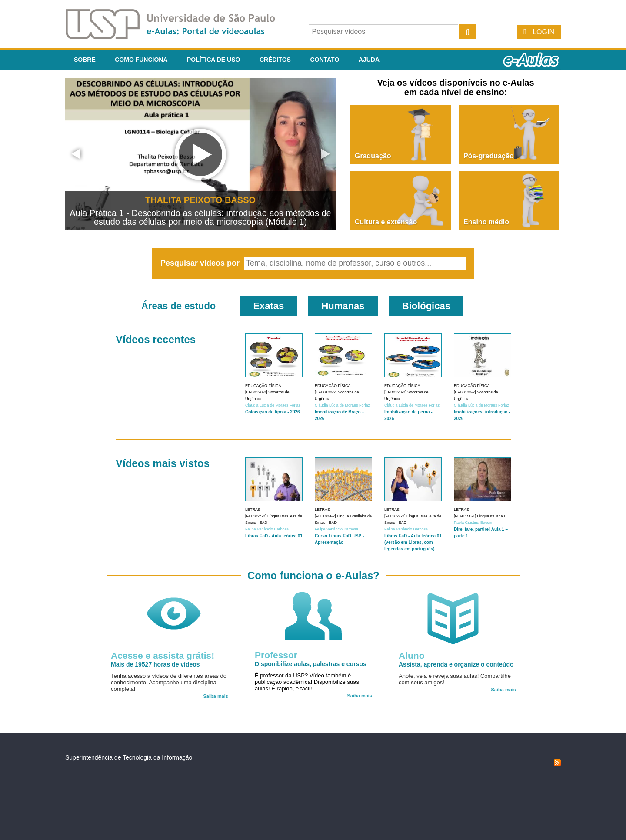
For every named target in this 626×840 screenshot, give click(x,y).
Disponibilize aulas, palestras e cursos (311, 664)
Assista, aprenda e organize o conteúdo (456, 664)
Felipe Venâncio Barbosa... (269, 529)
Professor (276, 655)
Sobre (85, 60)
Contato (325, 60)
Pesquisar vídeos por (201, 263)
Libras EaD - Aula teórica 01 (274, 536)
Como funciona (141, 60)
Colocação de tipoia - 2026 (273, 412)
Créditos (275, 60)
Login (543, 32)
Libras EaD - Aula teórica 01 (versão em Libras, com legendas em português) (413, 542)
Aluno (411, 655)
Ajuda (369, 60)
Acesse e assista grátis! (163, 655)
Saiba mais (216, 696)
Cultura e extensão (386, 222)
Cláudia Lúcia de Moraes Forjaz (273, 405)
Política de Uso (213, 60)
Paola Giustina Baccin (473, 523)
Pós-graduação (489, 156)
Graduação (373, 156)
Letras (253, 510)
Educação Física (263, 386)
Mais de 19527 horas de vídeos (155, 664)
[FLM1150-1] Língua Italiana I (479, 516)
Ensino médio (486, 222)
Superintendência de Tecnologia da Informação (129, 757)
